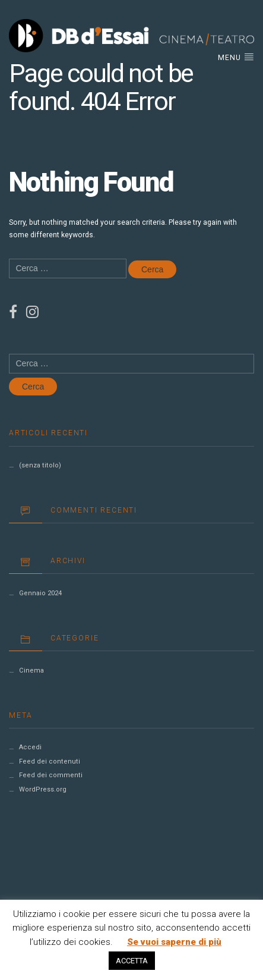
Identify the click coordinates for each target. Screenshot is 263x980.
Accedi (30, 747)
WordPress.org (43, 789)
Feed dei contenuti (50, 761)
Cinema (31, 670)
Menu (236, 57)
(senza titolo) (40, 465)
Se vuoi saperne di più (174, 942)
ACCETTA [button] (132, 961)
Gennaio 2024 (40, 593)
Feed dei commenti (51, 775)
